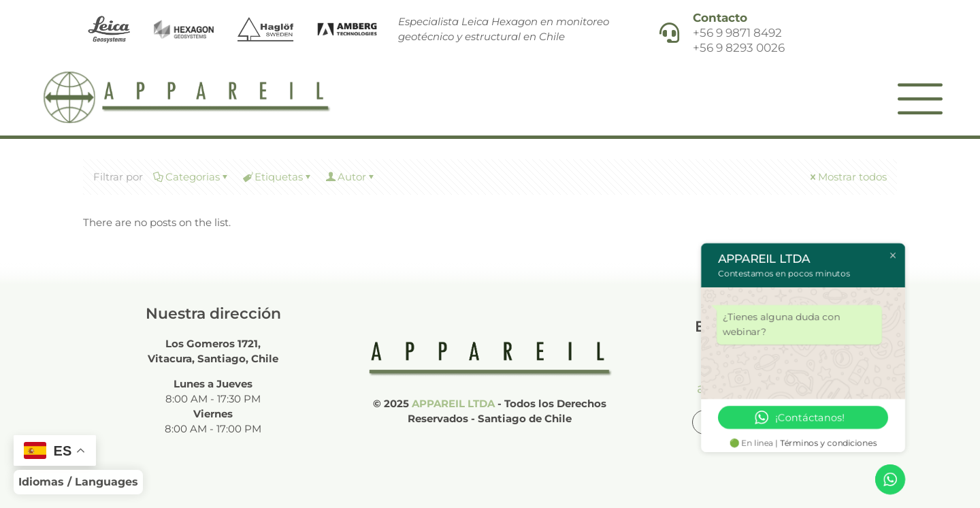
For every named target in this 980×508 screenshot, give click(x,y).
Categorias (192, 177)
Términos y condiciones (829, 443)
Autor (351, 177)
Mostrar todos (847, 177)
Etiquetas (278, 177)
